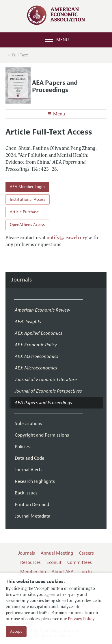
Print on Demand (32, 505)
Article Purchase (24, 212)
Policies (22, 447)
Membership (33, 572)
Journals (22, 280)
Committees (80, 562)
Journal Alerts (29, 470)
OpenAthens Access (27, 225)
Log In (86, 572)
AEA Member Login (27, 187)
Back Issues (26, 493)
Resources (30, 562)
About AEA (63, 572)
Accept (16, 631)
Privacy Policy (81, 619)
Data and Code (29, 458)
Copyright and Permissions (42, 435)
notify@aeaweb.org (67, 238)
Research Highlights (35, 481)
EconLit (54, 562)
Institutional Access (28, 199)
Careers (86, 553)
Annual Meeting (57, 553)
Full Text (20, 55)
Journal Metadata (32, 516)
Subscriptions (28, 424)
